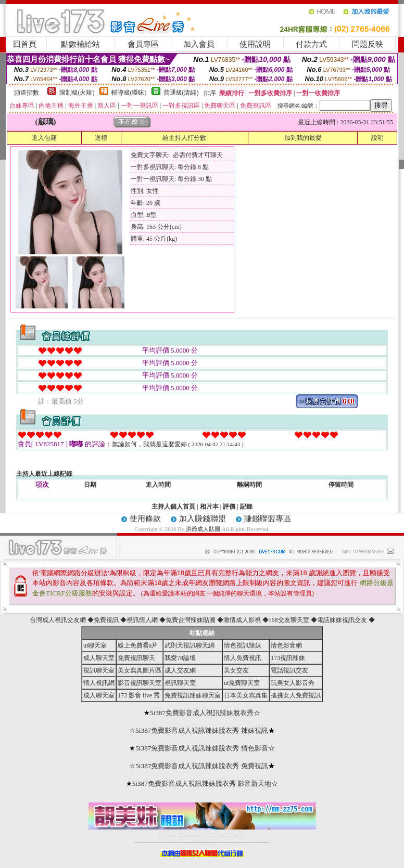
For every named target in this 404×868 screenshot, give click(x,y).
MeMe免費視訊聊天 (242, 836)
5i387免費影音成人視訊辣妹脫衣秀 (202, 713)
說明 (377, 138)
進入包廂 (44, 138)
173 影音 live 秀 (139, 695)
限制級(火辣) (77, 93)
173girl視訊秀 (210, 836)
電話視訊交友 (289, 670)
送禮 (101, 138)
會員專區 (143, 44)
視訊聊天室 (99, 670)
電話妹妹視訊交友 (342, 620)
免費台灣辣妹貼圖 (191, 620)
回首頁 (25, 44)
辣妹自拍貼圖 (169, 836)
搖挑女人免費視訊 (296, 695)
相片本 (209, 507)
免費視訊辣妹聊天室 (193, 695)
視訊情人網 (142, 620)
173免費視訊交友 (195, 836)
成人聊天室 (99, 658)
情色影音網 (286, 645)
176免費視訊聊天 (214, 836)
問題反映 (368, 44)
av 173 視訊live (205, 836)
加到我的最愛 (303, 138)
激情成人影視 (242, 620)
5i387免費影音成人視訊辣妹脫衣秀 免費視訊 (202, 766)
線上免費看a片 (138, 645)
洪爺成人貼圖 (203, 529)
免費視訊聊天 (136, 658)
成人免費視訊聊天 (236, 836)
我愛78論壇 (180, 658)
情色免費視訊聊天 (200, 836)
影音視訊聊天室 (140, 683)
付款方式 (311, 44)
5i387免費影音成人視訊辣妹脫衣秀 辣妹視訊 (202, 730)
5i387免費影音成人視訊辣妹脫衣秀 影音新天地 (202, 783)
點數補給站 (80, 44)
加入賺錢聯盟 (203, 519)
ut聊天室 (95, 645)
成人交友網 (180, 670)
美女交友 (236, 670)
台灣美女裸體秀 (224, 836)
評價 (229, 507)
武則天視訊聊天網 (190, 645)
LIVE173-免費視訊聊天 (180, 836)
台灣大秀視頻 (232, 836)
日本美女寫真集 (246, 695)
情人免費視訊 (243, 658)
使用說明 (255, 44)
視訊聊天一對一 (161, 836)
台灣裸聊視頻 (228, 836)
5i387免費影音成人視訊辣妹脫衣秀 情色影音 (202, 748)
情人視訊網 (99, 683)
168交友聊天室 (289, 620)
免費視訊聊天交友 (186, 836)
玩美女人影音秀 (293, 683)
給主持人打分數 (184, 138)
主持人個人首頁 (173, 507)
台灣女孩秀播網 (219, 836)
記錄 (246, 507)
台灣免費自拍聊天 (174, 836)
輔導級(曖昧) (129, 93)
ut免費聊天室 (242, 683)
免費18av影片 (165, 836)
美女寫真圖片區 (140, 670)
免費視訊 (106, 620)
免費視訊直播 (191, 836)
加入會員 (199, 44)
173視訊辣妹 (288, 658)
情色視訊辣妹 (243, 645)
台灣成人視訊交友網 (58, 620)
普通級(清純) (181, 93)
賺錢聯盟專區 (268, 519)
